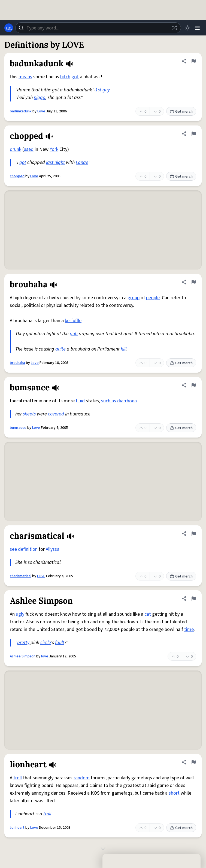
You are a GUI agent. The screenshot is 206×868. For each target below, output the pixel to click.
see (13, 549)
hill (124, 349)
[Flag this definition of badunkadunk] (193, 61)
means (25, 77)
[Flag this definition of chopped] (193, 134)
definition (28, 549)
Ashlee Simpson (23, 656)
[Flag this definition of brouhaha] (193, 282)
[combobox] (98, 28)
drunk (16, 149)
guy (106, 90)
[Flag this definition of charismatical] (193, 534)
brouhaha (17, 363)
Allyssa (53, 549)
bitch (65, 77)
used (29, 149)
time (189, 629)
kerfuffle (73, 321)
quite (60, 349)
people (153, 298)
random (82, 778)
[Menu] (197, 28)
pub (74, 334)
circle (46, 643)
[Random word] (174, 28)
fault (60, 643)
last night (55, 162)
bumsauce (18, 428)
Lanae (82, 162)
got (75, 77)
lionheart (17, 828)
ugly (20, 614)
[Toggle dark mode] (187, 28)
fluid (80, 401)
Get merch (181, 112)
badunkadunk (21, 111)
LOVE (41, 576)
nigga (40, 98)
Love (41, 111)
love (45, 656)
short (174, 793)
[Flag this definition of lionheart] (193, 762)
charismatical (21, 576)
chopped (17, 176)
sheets (29, 414)
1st (98, 90)
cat (148, 614)
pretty (23, 643)
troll (18, 778)
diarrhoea (127, 401)
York (54, 149)
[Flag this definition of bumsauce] (193, 385)
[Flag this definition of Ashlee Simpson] (193, 598)
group (134, 298)
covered (56, 414)
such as (109, 401)
